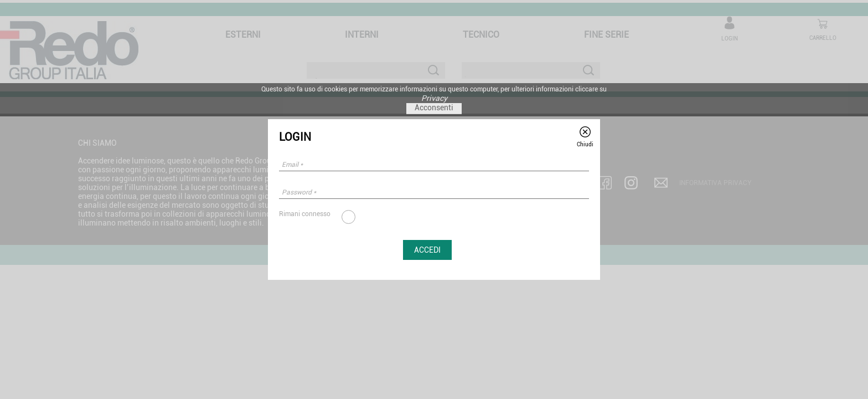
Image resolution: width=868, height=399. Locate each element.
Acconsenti (434, 108)
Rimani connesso (305, 214)
